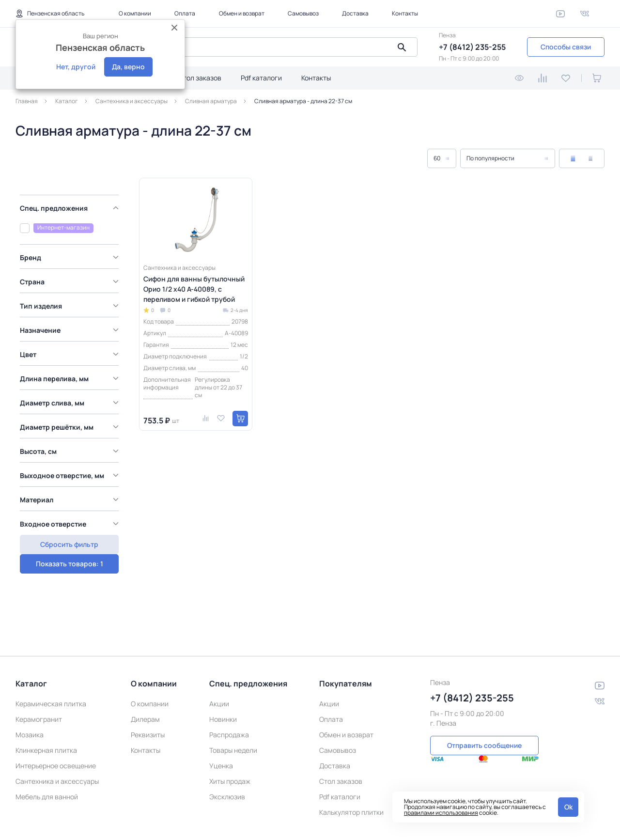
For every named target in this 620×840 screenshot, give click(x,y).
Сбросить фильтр (68, 551)
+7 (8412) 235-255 (472, 47)
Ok (568, 807)
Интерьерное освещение (56, 728)
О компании (135, 13)
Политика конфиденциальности (270, 824)
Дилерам (145, 682)
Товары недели (233, 713)
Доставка (355, 13)
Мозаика (30, 697)
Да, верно (128, 67)
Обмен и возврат (242, 13)
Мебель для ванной (47, 759)
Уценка (221, 728)
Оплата (185, 13)
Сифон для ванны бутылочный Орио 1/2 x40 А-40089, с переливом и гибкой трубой (194, 289)
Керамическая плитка (51, 666)
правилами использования (441, 813)
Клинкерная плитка (46, 713)
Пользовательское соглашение (427, 824)
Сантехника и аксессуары (57, 744)
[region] (70, 357)
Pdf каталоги (261, 78)
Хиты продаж (230, 744)
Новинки (223, 682)
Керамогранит (39, 682)
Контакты (405, 13)
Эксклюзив (227, 759)
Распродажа (229, 697)
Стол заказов (200, 78)
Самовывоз (303, 13)
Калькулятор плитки (351, 775)
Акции (219, 666)
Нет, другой (76, 67)
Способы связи (566, 47)
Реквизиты (148, 697)
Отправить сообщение (484, 707)
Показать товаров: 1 (68, 527)
